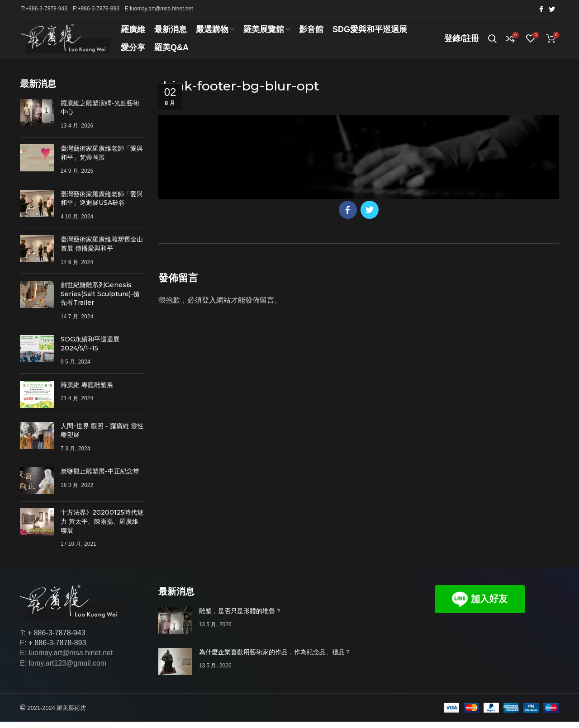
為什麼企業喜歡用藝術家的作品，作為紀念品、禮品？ (275, 658)
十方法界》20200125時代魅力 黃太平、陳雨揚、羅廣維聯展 (102, 528)
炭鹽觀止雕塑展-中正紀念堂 (100, 478)
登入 (209, 306)
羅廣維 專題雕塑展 (87, 391)
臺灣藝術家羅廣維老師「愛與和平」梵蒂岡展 (102, 160)
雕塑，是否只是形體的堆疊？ (240, 617)
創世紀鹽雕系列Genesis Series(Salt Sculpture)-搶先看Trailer (100, 300)
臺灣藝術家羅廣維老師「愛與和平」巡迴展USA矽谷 (102, 205)
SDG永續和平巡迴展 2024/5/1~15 (90, 350)
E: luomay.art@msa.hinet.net (66, 659)
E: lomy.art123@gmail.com (63, 669)
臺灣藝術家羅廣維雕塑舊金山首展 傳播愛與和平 (102, 251)
